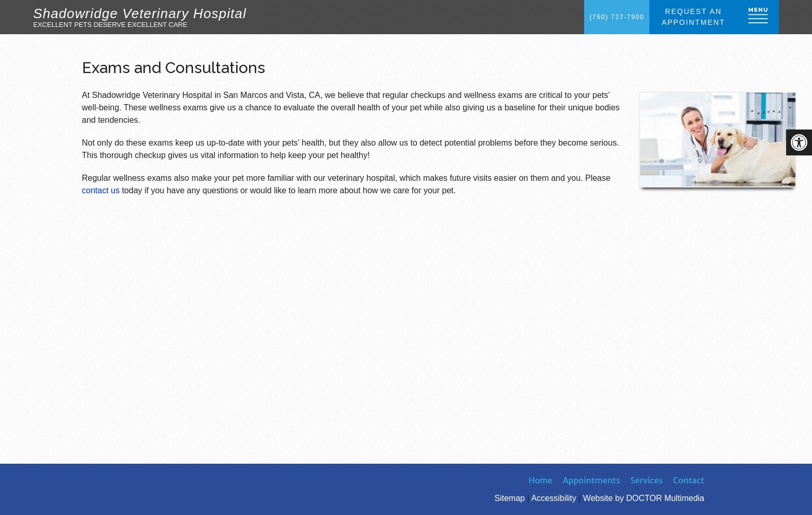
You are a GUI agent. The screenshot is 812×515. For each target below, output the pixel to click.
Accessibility (554, 498)
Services (647, 480)
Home (541, 480)
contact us (101, 190)
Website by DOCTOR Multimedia (644, 498)
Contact (689, 480)
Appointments (592, 480)
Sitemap (510, 498)
